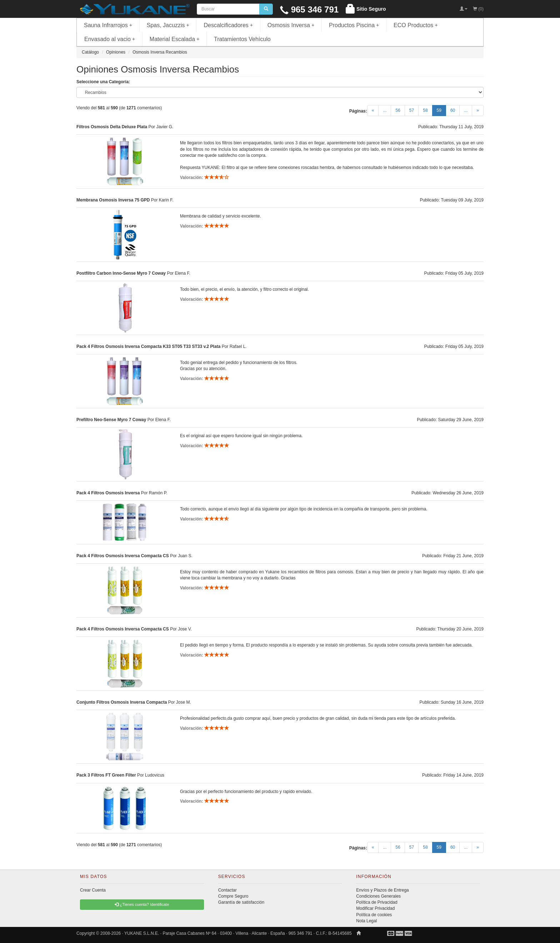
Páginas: (358, 111)
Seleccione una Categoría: (103, 82)
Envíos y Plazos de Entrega (382, 890)
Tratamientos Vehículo (242, 39)
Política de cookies (374, 915)
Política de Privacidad (377, 902)
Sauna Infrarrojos (108, 25)
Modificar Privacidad (375, 908)
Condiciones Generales (378, 896)
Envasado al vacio (110, 39)
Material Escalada (175, 39)
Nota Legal (366, 921)
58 (425, 110)
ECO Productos (416, 25)
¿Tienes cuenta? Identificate (142, 904)
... (385, 110)
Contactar (227, 890)
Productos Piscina (354, 25)
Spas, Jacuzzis (168, 25)
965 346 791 (309, 9)
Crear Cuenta (93, 890)
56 (398, 110)
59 (441, 110)
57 (412, 110)
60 (453, 110)
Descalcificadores (228, 25)
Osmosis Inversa (291, 25)
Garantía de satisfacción (241, 902)
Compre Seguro (233, 896)
